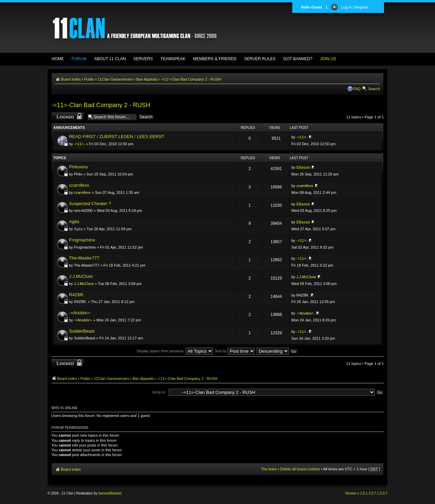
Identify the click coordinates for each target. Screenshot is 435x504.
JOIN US (328, 59)
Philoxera (78, 167)
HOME (58, 59)
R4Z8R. (77, 295)
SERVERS (143, 59)
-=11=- (80, 144)
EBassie (303, 167)
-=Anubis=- (80, 313)
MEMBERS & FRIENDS (215, 59)
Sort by (235, 351)
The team (269, 469)
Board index (71, 79)
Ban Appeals (147, 79)
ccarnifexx (79, 185)
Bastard (116, 493)
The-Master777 (84, 258)
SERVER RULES (260, 59)
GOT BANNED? (298, 59)
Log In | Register (355, 7)
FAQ (357, 89)
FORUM (79, 59)
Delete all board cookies (300, 469)
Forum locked (68, 116)
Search (374, 89)
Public (89, 79)
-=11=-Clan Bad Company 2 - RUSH (191, 79)
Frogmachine (82, 240)
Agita (74, 222)
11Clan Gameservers (115, 79)
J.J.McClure (81, 276)
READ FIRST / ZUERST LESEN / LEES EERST (117, 137)
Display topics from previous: (175, 351)
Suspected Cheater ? (90, 204)
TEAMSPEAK (173, 59)
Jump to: (159, 392)
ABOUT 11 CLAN (110, 59)
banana (104, 493)
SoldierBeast (82, 331)
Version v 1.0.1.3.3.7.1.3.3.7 (366, 493)
